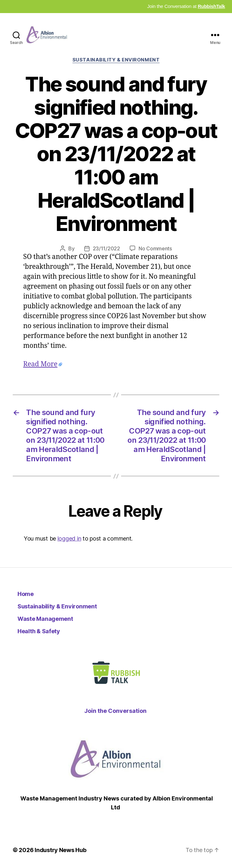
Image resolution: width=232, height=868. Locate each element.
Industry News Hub (60, 850)
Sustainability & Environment (116, 60)
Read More (40, 364)
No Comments (155, 248)
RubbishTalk (211, 6)
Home (26, 594)
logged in (69, 538)
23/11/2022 (106, 248)
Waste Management (45, 619)
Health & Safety (39, 631)
